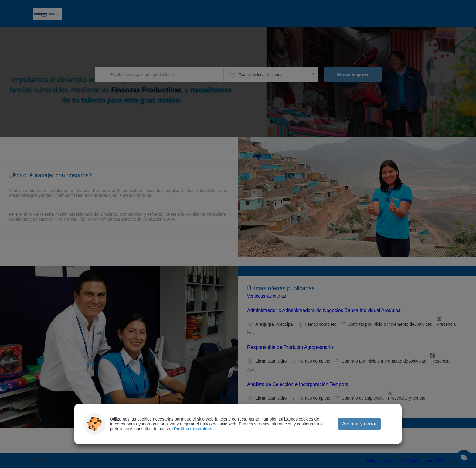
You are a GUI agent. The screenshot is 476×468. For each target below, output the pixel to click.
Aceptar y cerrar (359, 424)
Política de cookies (193, 429)
